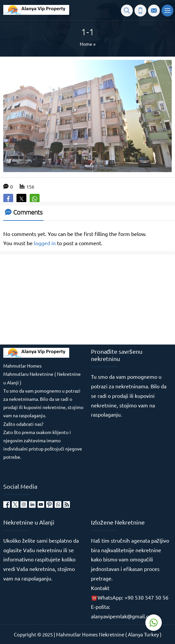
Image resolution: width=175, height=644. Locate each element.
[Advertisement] (53, 299)
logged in (45, 243)
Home (86, 44)
